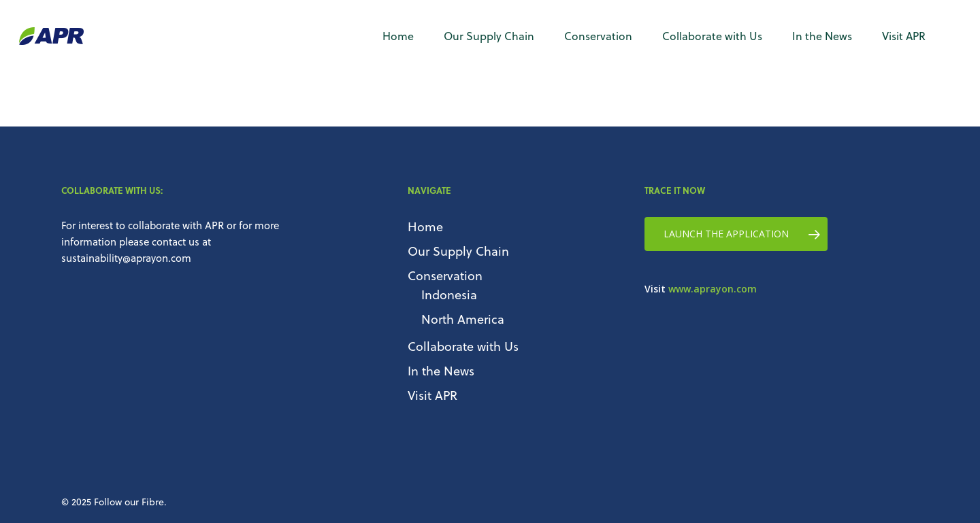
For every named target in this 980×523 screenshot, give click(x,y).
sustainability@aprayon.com (126, 258)
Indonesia (449, 294)
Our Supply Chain (458, 251)
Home (425, 226)
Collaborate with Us (463, 346)
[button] (736, 234)
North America (463, 319)
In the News (441, 370)
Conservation (445, 275)
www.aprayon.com (713, 289)
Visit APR (432, 395)
